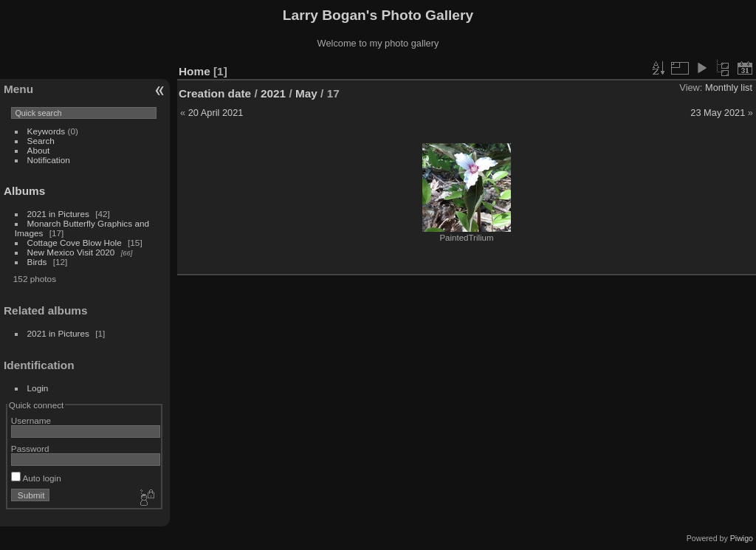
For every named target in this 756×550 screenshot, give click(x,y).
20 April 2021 (216, 113)
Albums (24, 191)
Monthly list (729, 87)
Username (31, 420)
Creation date (215, 93)
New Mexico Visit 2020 (71, 252)
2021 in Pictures (58, 214)
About (39, 150)
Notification (49, 160)
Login (38, 388)
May (306, 93)
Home (195, 71)
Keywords (47, 131)
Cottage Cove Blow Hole (75, 243)
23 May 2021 (718, 113)
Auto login (36, 478)
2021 (273, 93)
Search (41, 141)
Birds (37, 262)
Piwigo (742, 538)
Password (30, 448)
